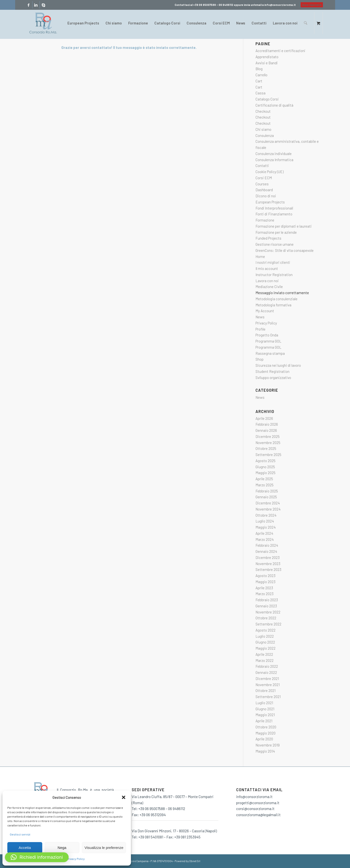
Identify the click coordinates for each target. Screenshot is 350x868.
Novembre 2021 (268, 685)
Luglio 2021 (264, 703)
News (260, 317)
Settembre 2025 (268, 455)
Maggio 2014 (265, 751)
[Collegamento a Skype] (43, 5)
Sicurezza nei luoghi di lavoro (278, 365)
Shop (260, 359)
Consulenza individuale (274, 154)
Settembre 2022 (268, 624)
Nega (62, 848)
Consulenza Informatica (274, 160)
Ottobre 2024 (266, 515)
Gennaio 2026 (266, 430)
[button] (124, 797)
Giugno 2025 (265, 467)
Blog (259, 69)
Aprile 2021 (264, 721)
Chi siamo (263, 129)
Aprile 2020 (264, 739)
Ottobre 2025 (266, 448)
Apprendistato (267, 57)
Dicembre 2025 (268, 436)
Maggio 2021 (265, 715)
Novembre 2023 (268, 564)
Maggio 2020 (265, 733)
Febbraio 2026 (267, 424)
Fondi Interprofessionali (274, 208)
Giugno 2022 (265, 642)
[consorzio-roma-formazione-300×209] (43, 23)
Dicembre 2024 (268, 503)
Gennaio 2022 (266, 672)
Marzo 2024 (265, 539)
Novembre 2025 (268, 443)
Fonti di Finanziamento (274, 214)
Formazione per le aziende (276, 232)
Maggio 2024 (266, 527)
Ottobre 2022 (266, 618)
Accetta (25, 848)
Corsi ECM (264, 178)
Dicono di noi (266, 196)
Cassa (260, 93)
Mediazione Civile (269, 287)
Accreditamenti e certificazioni (280, 51)
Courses (262, 184)
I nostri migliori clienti (273, 262)
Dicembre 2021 (267, 679)
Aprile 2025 (264, 479)
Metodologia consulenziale (276, 299)
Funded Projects (268, 238)
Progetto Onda (267, 335)
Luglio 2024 (265, 521)
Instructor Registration (274, 275)
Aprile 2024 (264, 533)
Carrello (261, 75)
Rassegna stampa (270, 353)
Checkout (263, 111)
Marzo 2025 (265, 485)
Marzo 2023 (265, 594)
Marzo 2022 (265, 660)
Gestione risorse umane (275, 244)
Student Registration (272, 371)
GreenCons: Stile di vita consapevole (285, 250)
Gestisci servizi (20, 834)
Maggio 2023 (265, 582)
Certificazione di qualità (274, 105)
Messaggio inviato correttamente (282, 293)
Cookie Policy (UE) (270, 172)
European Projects (270, 202)
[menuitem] (311, 5)
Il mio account (267, 268)
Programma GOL (268, 341)
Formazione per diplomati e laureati (284, 226)
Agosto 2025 (265, 461)
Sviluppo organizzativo (273, 378)
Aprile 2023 (264, 588)
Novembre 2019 (268, 745)
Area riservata (312, 5)
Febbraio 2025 (267, 491)
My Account (265, 311)
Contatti (262, 166)
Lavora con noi (267, 281)
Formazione (265, 220)
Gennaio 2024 (266, 551)
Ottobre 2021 (265, 690)
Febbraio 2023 (267, 600)
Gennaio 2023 (266, 606)
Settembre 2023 (268, 569)
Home (260, 256)
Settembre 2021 (268, 697)
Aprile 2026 (264, 418)
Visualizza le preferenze (104, 848)
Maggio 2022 (265, 648)
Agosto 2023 (265, 576)
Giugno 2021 (265, 709)
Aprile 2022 (264, 654)
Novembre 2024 (268, 509)
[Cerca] (306, 23)
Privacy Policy (76, 859)
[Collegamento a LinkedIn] (36, 5)
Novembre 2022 (268, 612)
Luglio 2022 (265, 636)
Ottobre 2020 (266, 727)
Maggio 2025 (265, 473)
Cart (259, 81)
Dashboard (264, 190)
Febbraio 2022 (267, 666)
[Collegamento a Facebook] (29, 5)
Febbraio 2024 (267, 545)
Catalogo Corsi (267, 99)
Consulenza (265, 135)
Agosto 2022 (265, 630)
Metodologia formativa (273, 305)
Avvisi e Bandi (267, 63)
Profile (260, 329)
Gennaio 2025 (266, 497)
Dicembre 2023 (268, 557)
